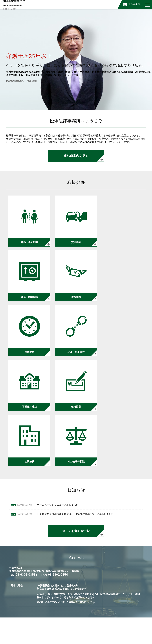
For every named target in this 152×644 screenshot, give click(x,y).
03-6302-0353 (117, 631)
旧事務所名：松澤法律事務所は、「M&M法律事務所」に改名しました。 (76, 459)
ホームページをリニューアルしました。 (59, 450)
